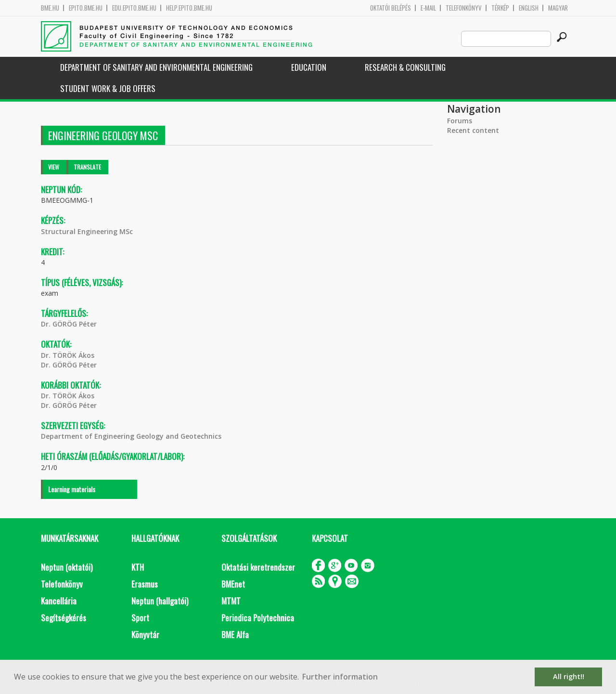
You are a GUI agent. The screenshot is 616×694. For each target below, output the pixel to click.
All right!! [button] (569, 676)
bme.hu (50, 8)
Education (309, 67)
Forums (460, 121)
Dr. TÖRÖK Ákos (68, 355)
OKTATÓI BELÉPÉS (391, 8)
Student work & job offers (108, 88)
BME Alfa (235, 635)
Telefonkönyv (464, 8)
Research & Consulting (405, 67)
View (54, 167)
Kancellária (59, 601)
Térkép (500, 8)
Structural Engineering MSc (87, 231)
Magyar (558, 8)
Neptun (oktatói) (67, 567)
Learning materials (72, 489)
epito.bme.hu (86, 8)
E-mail (428, 8)
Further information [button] (340, 677)
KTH (138, 567)
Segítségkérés (64, 618)
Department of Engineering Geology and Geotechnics (131, 436)
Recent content (473, 130)
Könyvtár (145, 635)
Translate (87, 167)
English (529, 8)
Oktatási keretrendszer (258, 567)
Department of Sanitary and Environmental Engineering (156, 67)
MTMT (231, 601)
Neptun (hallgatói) (160, 601)
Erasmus (145, 584)
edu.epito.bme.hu (134, 8)
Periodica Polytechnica (258, 618)
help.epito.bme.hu (189, 8)
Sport (140, 618)
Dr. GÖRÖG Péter (69, 324)
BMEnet (233, 584)
